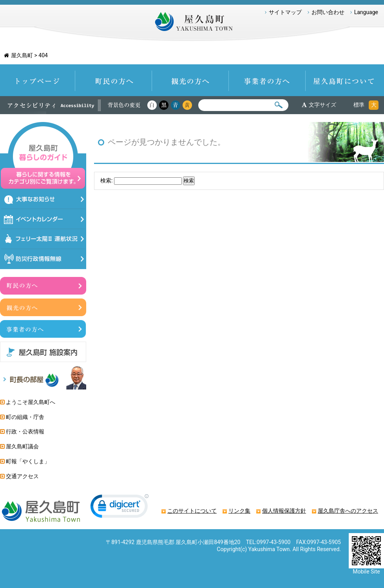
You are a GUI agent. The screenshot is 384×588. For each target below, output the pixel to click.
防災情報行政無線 (43, 259)
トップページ (38, 80)
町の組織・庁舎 (25, 417)
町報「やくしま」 (28, 461)
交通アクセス (22, 476)
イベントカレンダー (43, 219)
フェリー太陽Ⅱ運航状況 (43, 239)
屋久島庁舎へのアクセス (348, 511)
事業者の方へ (267, 80)
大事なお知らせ (43, 199)
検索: (106, 180)
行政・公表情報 (25, 431)
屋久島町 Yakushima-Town (192, 24)
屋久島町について (345, 80)
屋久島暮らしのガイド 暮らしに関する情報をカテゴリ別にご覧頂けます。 (43, 156)
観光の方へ (190, 80)
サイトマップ (285, 12)
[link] (120, 508)
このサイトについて (192, 511)
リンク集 (239, 511)
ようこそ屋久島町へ (31, 402)
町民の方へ (114, 80)
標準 (359, 105)
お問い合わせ (328, 12)
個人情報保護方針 (284, 511)
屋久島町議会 (22, 446)
